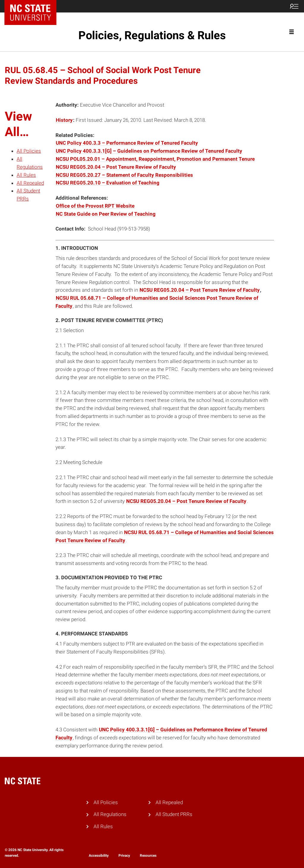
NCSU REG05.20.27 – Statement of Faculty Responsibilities (124, 175)
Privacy (124, 856)
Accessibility (99, 856)
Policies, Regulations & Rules (152, 35)
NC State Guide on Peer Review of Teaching (106, 214)
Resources (148, 856)
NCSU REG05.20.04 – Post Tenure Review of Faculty (116, 167)
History (64, 120)
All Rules (26, 175)
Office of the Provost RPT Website (95, 206)
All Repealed (30, 183)
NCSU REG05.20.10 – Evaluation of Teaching (108, 183)
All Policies (29, 151)
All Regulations (110, 814)
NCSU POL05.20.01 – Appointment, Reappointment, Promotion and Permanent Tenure (155, 159)
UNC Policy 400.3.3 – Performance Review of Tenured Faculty (127, 143)
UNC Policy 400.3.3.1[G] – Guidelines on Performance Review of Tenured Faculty (149, 151)
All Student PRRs (174, 814)
